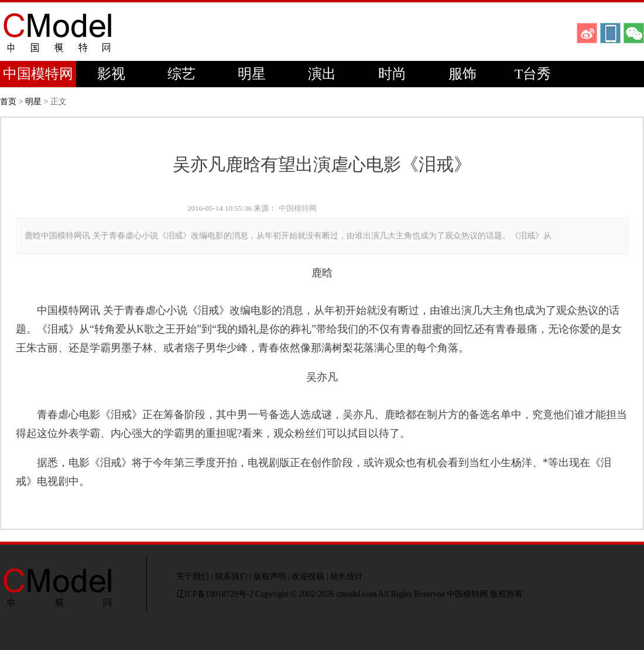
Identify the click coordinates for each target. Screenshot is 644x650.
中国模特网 (38, 74)
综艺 (181, 74)
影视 (111, 74)
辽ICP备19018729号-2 (215, 594)
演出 (322, 74)
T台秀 (533, 74)
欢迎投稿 (308, 577)
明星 (252, 74)
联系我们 (231, 577)
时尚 (392, 74)
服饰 (463, 74)
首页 (8, 102)
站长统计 (347, 577)
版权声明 (270, 577)
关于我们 (193, 577)
